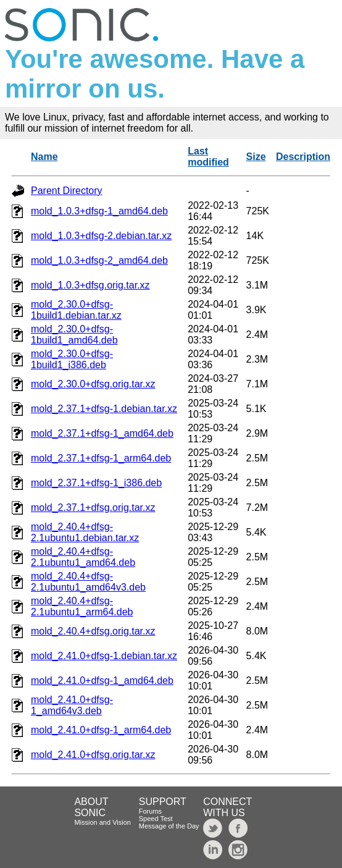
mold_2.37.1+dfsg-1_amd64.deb (102, 433)
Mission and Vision (102, 822)
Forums (150, 811)
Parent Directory (67, 191)
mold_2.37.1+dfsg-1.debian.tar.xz (104, 409)
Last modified (208, 157)
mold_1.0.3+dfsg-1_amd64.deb (99, 211)
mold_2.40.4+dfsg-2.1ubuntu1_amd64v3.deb (88, 582)
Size (256, 157)
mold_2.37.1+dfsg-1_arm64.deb (101, 458)
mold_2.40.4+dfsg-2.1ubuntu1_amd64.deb (83, 557)
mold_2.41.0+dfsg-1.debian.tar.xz (104, 656)
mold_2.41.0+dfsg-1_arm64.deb (101, 730)
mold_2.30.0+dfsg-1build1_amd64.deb (74, 335)
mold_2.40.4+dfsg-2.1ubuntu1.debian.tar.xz (85, 532)
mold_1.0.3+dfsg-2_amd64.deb (99, 260)
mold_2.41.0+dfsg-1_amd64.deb (102, 680)
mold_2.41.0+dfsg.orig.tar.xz (93, 755)
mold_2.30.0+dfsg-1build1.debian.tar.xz (76, 310)
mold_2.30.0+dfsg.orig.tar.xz (93, 384)
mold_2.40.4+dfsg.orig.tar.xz (93, 631)
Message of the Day (169, 826)
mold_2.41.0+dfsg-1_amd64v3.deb (72, 705)
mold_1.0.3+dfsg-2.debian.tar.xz (101, 236)
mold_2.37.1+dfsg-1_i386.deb (96, 483)
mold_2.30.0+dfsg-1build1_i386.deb (72, 359)
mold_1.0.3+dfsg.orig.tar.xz (90, 285)
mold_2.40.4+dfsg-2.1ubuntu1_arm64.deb (82, 606)
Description (303, 157)
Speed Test (156, 819)
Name (44, 157)
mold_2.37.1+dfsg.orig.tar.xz (93, 508)
